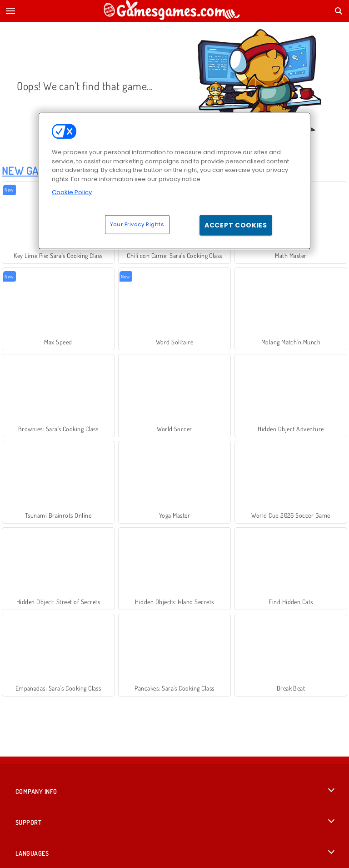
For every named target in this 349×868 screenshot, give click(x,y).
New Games (30, 170)
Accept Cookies (236, 225)
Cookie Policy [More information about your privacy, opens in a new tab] (72, 192)
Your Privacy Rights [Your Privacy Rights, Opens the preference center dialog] (137, 224)
